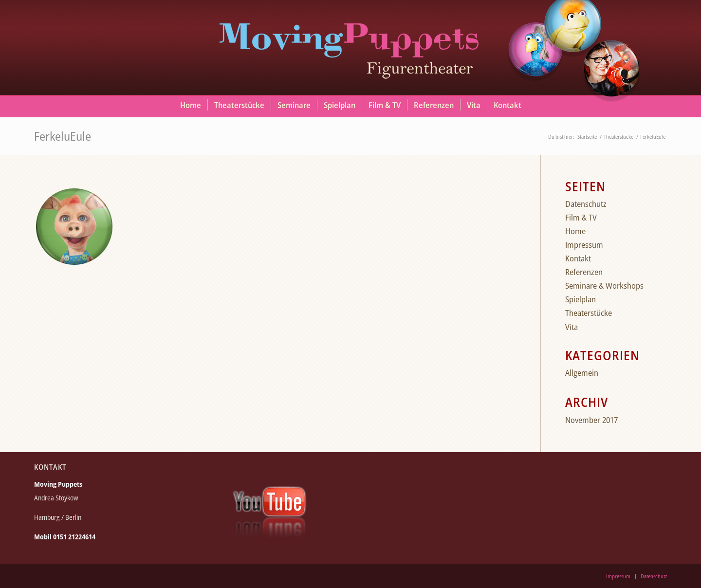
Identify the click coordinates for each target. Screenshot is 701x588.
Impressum (584, 245)
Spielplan (581, 299)
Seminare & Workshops (604, 285)
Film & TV (581, 217)
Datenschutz (586, 204)
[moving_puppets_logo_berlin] (350, 46)
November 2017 (591, 420)
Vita (572, 327)
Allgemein (582, 373)
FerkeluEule (63, 136)
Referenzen (584, 272)
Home (575, 231)
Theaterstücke (589, 313)
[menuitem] (191, 105)
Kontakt (578, 258)
